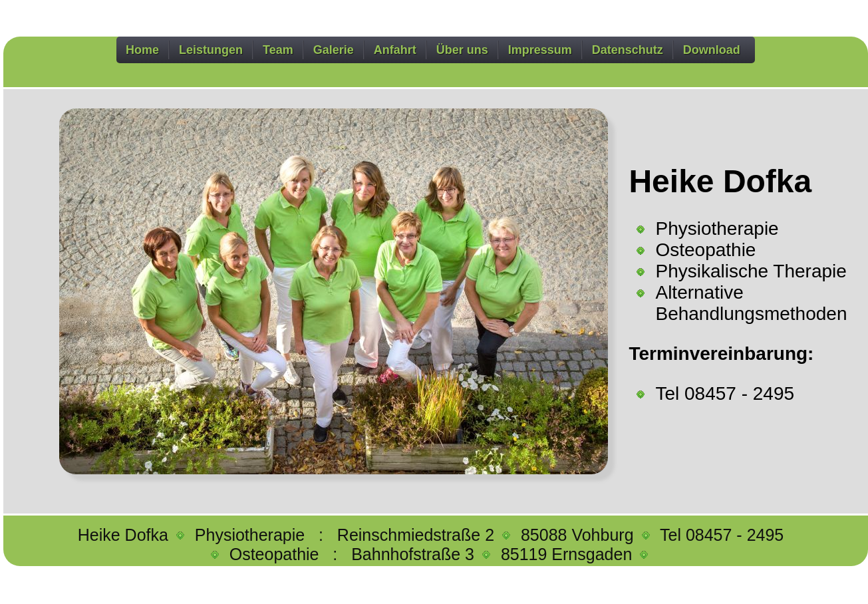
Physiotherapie (717, 228)
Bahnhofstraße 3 (415, 554)
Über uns (462, 50)
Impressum (540, 50)
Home (142, 50)
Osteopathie (705, 250)
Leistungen (211, 50)
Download (712, 50)
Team (278, 50)
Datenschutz (628, 50)
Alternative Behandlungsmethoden (751, 303)
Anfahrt (395, 50)
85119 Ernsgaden (569, 554)
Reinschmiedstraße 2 (418, 535)
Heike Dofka (125, 535)
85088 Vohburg (580, 535)
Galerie (334, 50)
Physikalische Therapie (751, 271)
